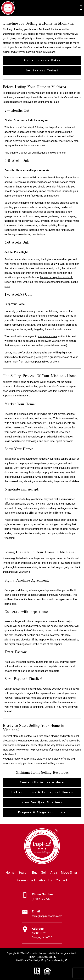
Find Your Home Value (42, 61)
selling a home (56, 763)
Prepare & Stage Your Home (42, 812)
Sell (44, 873)
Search (23, 873)
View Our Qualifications (42, 802)
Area (54, 873)
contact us (30, 736)
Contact (62, 880)
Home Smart (26, 880)
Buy (35, 873)
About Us (45, 880)
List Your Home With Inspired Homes (42, 792)
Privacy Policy (35, 957)
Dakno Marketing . (57, 960)
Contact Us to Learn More (42, 782)
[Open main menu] (19, 8)
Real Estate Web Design (30, 960)
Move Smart (70, 873)
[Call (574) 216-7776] (81, 8)
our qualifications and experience (46, 153)
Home (10, 873)
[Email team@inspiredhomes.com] (42, 914)
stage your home (48, 336)
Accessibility (50, 957)
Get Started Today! (42, 71)
